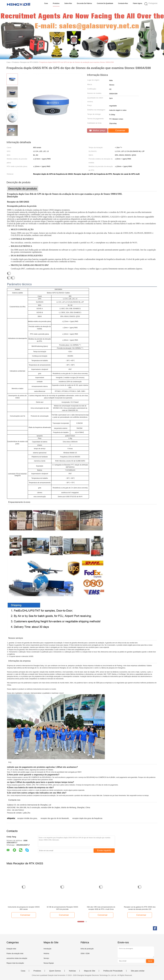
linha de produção (87, 949)
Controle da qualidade (105, 3)
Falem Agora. (138, 3)
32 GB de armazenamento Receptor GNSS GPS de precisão (62, 908)
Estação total (11, 949)
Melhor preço (97, 130)
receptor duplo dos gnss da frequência (87, 818)
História (46, 953)
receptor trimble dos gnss (27, 818)
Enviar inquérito (104, 850)
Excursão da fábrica (84, 3)
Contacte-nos (123, 3)
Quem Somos (55, 971)
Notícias (72, 971)
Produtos (56, 3)
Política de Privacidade (113, 971)
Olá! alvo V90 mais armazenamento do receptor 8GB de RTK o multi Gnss (101, 908)
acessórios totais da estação (17, 958)
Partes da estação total (15, 953)
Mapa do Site (90, 971)
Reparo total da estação (15, 963)
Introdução (47, 949)
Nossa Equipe (49, 963)
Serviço (46, 958)
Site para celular (138, 971)
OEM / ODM (85, 953)
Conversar (119, 131)
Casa (46, 3)
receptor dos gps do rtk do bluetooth (55, 818)
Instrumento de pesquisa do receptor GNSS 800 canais (24, 908)
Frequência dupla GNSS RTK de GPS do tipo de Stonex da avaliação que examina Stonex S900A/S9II (76, 62)
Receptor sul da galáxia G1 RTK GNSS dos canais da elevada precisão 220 (140, 908)
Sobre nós (68, 3)
